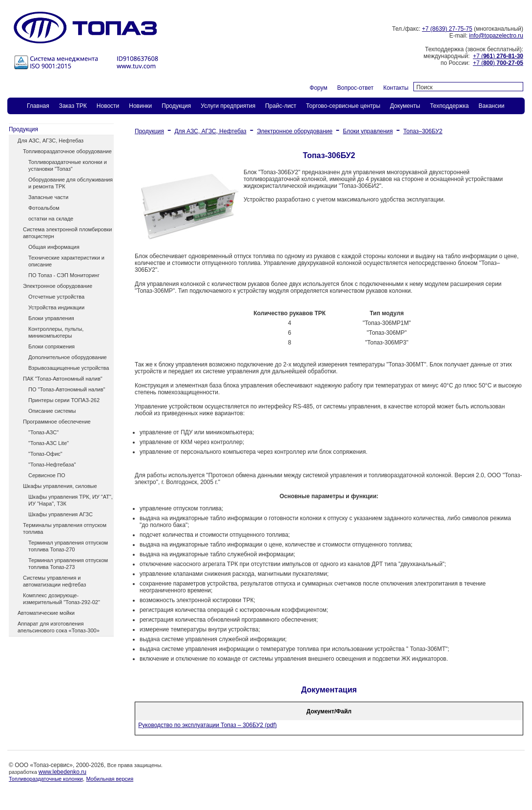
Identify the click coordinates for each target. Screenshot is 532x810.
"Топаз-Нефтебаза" (52, 465)
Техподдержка (450, 106)
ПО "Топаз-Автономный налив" (67, 389)
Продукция (176, 106)
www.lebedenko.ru (62, 772)
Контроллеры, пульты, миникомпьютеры (56, 332)
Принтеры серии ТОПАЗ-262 (64, 400)
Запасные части (48, 197)
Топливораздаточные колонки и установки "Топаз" (68, 165)
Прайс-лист (281, 106)
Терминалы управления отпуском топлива (65, 528)
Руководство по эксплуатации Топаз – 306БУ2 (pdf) (207, 725)
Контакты (396, 88)
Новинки (140, 106)
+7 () (498, 56)
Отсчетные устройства (56, 297)
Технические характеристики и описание (66, 261)
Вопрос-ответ (355, 88)
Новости (108, 106)
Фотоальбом (44, 208)
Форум (318, 88)
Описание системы (52, 411)
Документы (405, 106)
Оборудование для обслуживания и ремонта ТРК (71, 183)
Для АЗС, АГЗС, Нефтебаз (51, 141)
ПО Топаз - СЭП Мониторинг (64, 275)
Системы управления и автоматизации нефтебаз (54, 581)
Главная (38, 106)
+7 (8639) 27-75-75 (447, 29)
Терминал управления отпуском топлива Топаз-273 (68, 564)
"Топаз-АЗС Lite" (49, 443)
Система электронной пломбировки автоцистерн (67, 233)
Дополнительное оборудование (68, 357)
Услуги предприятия (228, 106)
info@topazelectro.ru (496, 36)
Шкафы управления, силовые (60, 486)
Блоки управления (51, 318)
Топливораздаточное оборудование (67, 151)
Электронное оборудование (58, 286)
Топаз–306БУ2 (423, 131)
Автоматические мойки (46, 613)
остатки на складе (51, 219)
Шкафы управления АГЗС (61, 514)
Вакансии (491, 106)
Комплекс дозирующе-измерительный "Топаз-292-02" (61, 599)
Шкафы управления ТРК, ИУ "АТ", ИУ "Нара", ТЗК (71, 500)
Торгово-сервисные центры (343, 106)
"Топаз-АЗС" (43, 432)
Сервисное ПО (47, 475)
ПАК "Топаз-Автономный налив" (63, 379)
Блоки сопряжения (51, 346)
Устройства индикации (56, 307)
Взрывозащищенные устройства (69, 368)
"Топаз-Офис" (45, 454)
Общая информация (54, 247)
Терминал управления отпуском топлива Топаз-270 (68, 546)
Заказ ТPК (73, 106)
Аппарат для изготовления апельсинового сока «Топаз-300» (59, 627)
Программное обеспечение (57, 422)
